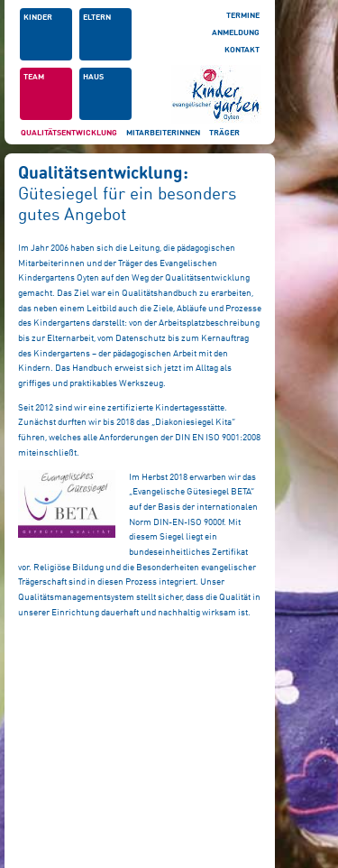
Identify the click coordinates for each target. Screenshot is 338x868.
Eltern (97, 18)
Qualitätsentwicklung (69, 133)
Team (34, 77)
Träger (224, 133)
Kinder (38, 18)
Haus (93, 77)
